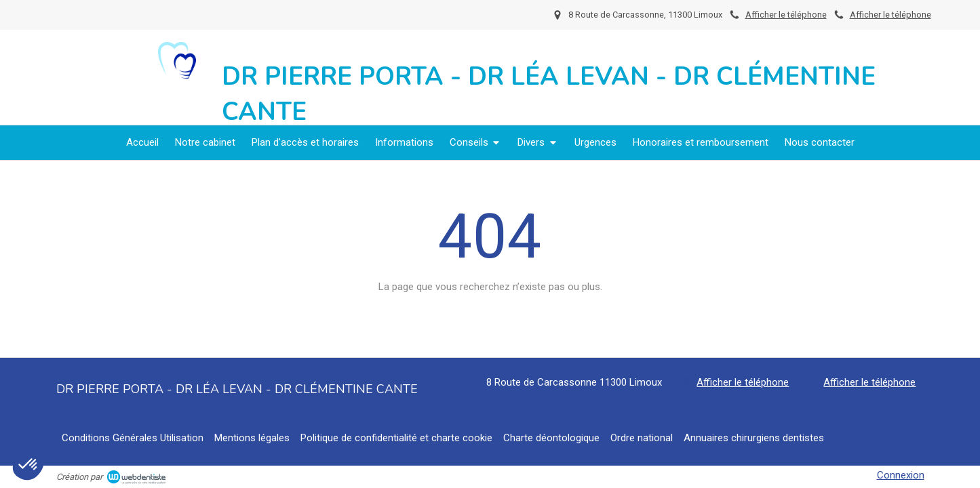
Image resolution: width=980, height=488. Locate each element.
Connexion (901, 475)
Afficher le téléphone (890, 15)
